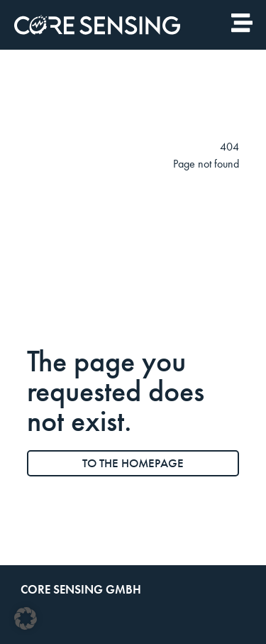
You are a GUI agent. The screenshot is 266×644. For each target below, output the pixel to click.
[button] (26, 618)
